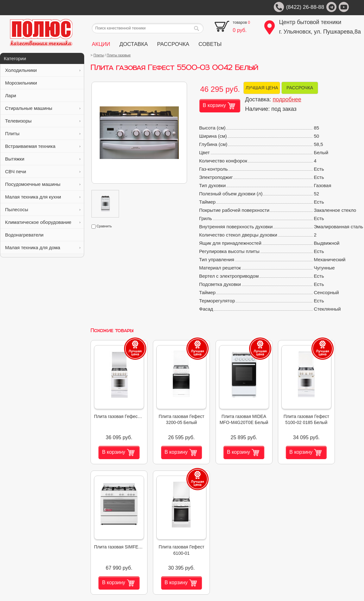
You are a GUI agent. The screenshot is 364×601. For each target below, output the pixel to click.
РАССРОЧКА (173, 44)
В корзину (219, 106)
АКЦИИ (101, 44)
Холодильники (43, 70)
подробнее (287, 99)
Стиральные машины (43, 108)
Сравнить (102, 226)
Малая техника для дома (43, 247)
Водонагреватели (43, 235)
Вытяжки (43, 159)
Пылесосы (43, 209)
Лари (43, 95)
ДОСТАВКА (134, 44)
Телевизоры (43, 121)
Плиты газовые (119, 55)
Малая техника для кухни (43, 197)
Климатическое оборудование (43, 222)
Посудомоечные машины (43, 184)
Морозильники (43, 83)
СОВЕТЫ (210, 44)
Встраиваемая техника (43, 146)
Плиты (43, 133)
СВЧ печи (43, 171)
